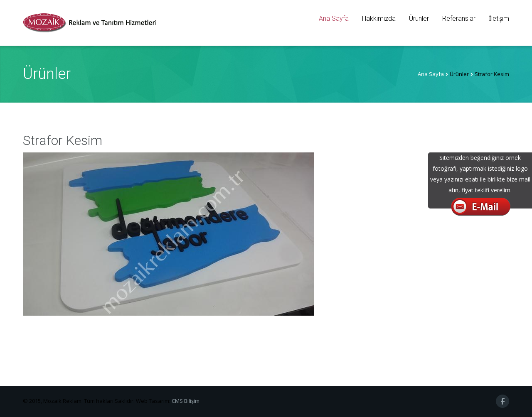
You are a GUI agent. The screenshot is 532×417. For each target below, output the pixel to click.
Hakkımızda (379, 18)
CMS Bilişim (186, 401)
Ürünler (419, 18)
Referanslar (459, 18)
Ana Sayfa (334, 18)
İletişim (499, 18)
